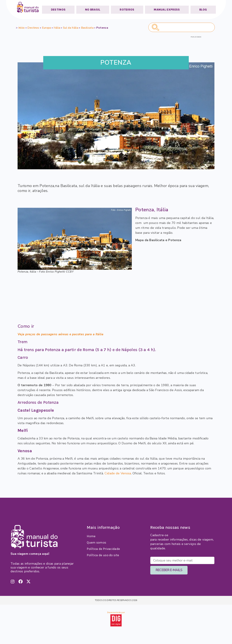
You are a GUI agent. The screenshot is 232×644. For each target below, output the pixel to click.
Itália (57, 28)
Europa (46, 28)
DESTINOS (58, 10)
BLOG (203, 10)
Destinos (33, 28)
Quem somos (96, 542)
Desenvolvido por (116, 612)
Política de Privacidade (103, 549)
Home (91, 536)
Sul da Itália (71, 28)
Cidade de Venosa (118, 473)
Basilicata (87, 28)
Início (22, 28)
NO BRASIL (93, 10)
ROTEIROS (127, 10)
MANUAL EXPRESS (167, 10)
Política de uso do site (103, 555)
